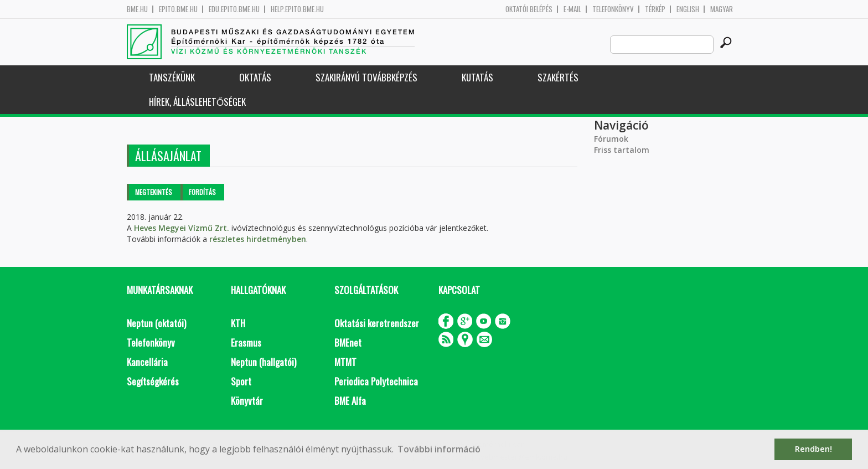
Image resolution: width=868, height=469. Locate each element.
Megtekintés (154, 192)
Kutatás (477, 77)
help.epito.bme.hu (297, 9)
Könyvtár (247, 401)
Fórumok (611, 139)
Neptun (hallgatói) (263, 362)
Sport (241, 381)
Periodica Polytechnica (376, 381)
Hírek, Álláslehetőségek (197, 102)
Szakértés (558, 77)
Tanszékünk (172, 77)
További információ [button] (439, 449)
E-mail (572, 9)
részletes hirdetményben (258, 239)
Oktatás (255, 77)
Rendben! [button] (813, 449)
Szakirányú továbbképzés (366, 77)
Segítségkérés (153, 381)
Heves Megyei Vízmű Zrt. (182, 228)
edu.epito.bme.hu (234, 9)
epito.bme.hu (178, 9)
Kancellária (147, 362)
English (688, 9)
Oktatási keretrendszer (377, 323)
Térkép (655, 9)
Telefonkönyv (613, 9)
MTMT (345, 362)
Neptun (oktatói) (156, 323)
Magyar (722, 9)
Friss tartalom (622, 150)
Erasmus (246, 342)
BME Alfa (350, 401)
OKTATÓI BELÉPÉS (529, 9)
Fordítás (202, 192)
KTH (238, 323)
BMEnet (348, 342)
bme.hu (137, 9)
